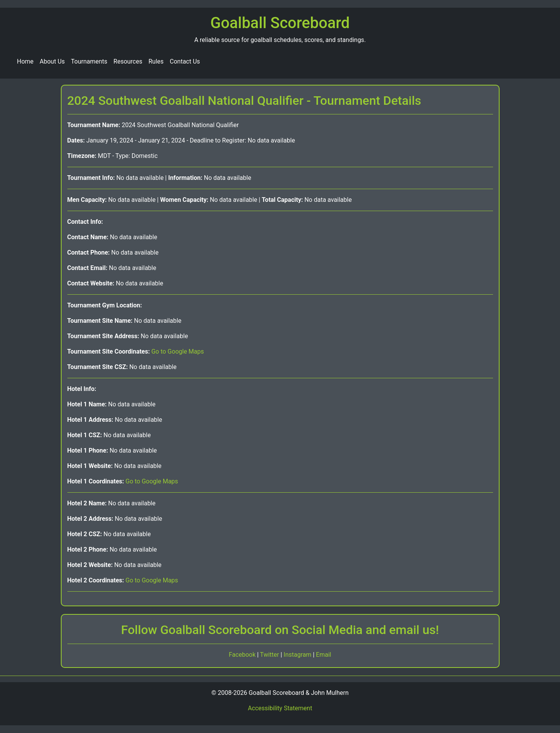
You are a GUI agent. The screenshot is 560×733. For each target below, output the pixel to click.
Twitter (270, 655)
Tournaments (89, 61)
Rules (156, 61)
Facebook (243, 655)
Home (25, 61)
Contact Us (185, 61)
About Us (52, 61)
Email (324, 655)
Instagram (298, 655)
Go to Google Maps (178, 351)
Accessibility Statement (280, 708)
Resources (128, 61)
